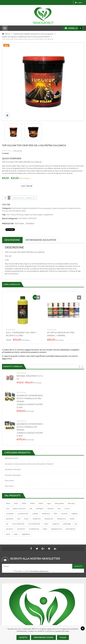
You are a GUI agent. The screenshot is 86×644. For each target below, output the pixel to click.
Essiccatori (9, 401)
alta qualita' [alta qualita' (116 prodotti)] (59, 424)
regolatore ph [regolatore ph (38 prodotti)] (56, 450)
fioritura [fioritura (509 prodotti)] (65, 435)
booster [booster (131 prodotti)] (51, 430)
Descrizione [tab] (12, 182)
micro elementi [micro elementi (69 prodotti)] (18, 445)
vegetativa (48, 157)
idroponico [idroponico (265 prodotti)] (61, 440)
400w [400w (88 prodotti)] (33, 424)
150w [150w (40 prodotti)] (8, 424)
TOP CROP (22, 160)
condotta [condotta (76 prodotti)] (10, 435)
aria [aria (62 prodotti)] (8, 430)
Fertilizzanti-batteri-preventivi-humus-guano (33, 34)
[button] (80, 288)
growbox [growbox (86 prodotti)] (10, 440)
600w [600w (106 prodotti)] (41, 424)
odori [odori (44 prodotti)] (46, 445)
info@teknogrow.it (21, 625)
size (4, 126)
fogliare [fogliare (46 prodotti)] (75, 435)
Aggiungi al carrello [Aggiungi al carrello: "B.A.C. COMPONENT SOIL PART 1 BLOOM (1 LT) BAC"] (38, 240)
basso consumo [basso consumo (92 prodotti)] (19, 430)
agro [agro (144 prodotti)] (49, 424)
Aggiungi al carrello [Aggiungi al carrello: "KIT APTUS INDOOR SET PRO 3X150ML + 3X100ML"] (79, 240)
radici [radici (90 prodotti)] (45, 450)
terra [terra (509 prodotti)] (8, 455)
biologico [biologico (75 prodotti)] (40, 430)
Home (7, 34)
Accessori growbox (13, 396)
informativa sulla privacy (39, 492)
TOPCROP (32, 160)
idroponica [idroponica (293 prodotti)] (49, 440)
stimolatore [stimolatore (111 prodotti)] (70, 450)
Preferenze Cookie (43, 637)
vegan (40, 157)
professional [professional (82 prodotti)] (34, 450)
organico (28, 157)
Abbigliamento (12, 379)
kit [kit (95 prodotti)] (7, 445)
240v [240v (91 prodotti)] (16, 424)
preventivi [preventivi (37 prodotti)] (21, 450)
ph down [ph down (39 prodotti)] (10, 450)
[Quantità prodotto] (5, 140)
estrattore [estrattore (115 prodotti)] (46, 435)
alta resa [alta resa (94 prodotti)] (71, 424)
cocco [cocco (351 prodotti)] (67, 430)
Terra (24, 153)
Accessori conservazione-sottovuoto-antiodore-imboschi (29, 385)
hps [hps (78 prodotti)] (19, 440)
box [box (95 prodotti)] (59, 430)
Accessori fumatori (13, 390)
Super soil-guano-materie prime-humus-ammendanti (26, 37)
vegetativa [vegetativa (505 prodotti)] (26, 455)
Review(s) (17, 93)
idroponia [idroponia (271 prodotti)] (37, 440)
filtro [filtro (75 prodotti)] (56, 435)
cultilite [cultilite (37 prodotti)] (35, 435)
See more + (10, 407)
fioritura (20, 157)
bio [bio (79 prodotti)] (31, 430)
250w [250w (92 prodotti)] (24, 424)
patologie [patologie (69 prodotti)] (67, 445)
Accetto (23, 637)
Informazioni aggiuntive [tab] (41, 182)
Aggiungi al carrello (24, 140)
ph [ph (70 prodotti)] (76, 445)
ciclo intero (11, 157)
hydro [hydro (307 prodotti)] (26, 440)
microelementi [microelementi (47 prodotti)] (34, 445)
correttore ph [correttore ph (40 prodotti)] (23, 435)
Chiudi (63, 637)
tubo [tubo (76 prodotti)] (16, 455)
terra (35, 157)
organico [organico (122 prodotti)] (56, 445)
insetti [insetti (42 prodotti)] (72, 440)
